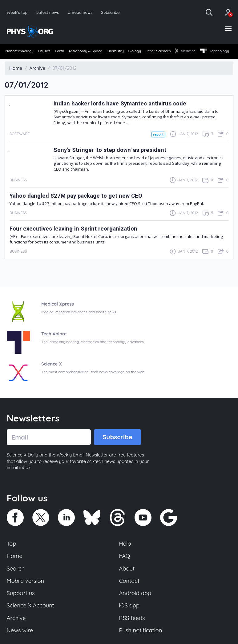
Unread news (81, 12)
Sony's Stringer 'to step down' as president (112, 160)
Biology (158, 52)
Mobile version (26, 593)
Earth (69, 52)
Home (15, 567)
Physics (49, 52)
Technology (20, 62)
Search (16, 580)
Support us (21, 606)
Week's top (18, 12)
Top (12, 555)
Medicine (219, 52)
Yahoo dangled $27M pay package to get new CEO (79, 206)
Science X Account (31, 618)
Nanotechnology (20, 52)
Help (125, 555)
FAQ (125, 567)
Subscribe (112, 12)
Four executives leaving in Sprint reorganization (76, 239)
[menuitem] (20, 52)
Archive (17, 631)
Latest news (48, 12)
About (127, 580)
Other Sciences (187, 52)
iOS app (130, 618)
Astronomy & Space (100, 52)
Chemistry (134, 52)
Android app (136, 606)
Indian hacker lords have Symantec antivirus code (122, 114)
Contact (130, 593)
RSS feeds (132, 631)
